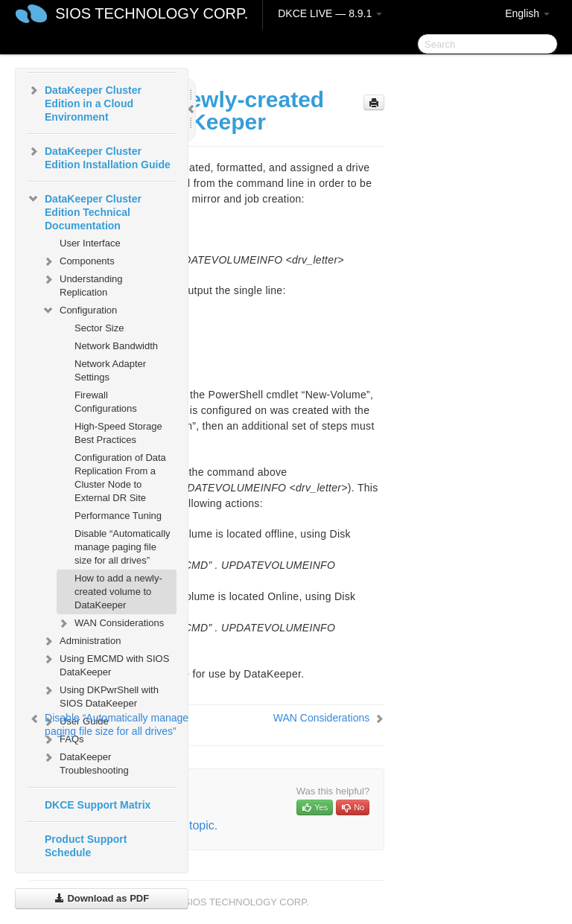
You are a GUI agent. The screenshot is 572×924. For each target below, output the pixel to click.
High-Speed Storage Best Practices (118, 433)
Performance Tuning (118, 516)
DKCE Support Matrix (98, 805)
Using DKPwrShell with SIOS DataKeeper (100, 695)
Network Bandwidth (116, 346)
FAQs (63, 739)
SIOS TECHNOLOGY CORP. (152, 13)
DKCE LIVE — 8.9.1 (330, 13)
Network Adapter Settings (110, 370)
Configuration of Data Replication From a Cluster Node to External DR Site (120, 478)
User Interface (90, 243)
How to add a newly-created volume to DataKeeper (118, 592)
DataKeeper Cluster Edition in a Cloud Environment (84, 102)
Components (78, 261)
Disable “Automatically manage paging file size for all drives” (123, 547)
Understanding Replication (82, 284)
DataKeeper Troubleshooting (85, 762)
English (527, 13)
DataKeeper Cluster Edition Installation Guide (99, 156)
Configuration (79, 310)
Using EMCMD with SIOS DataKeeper (105, 664)
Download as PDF (102, 898)
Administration (81, 641)
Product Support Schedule (86, 846)
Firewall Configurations (106, 402)
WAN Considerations (110, 623)
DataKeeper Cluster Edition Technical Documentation (84, 211)
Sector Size (99, 328)
